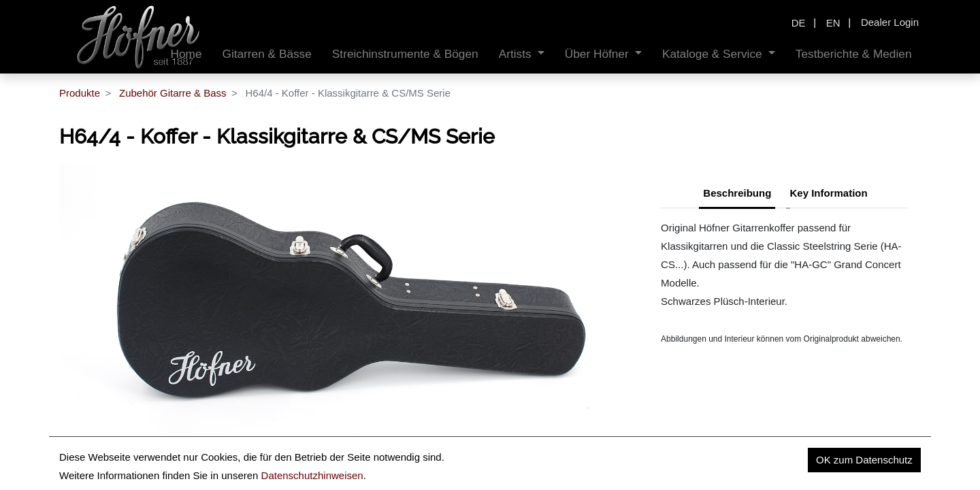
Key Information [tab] (829, 193)
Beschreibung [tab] (737, 193)
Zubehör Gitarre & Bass (173, 93)
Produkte (80, 93)
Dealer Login (890, 22)
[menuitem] (266, 54)
